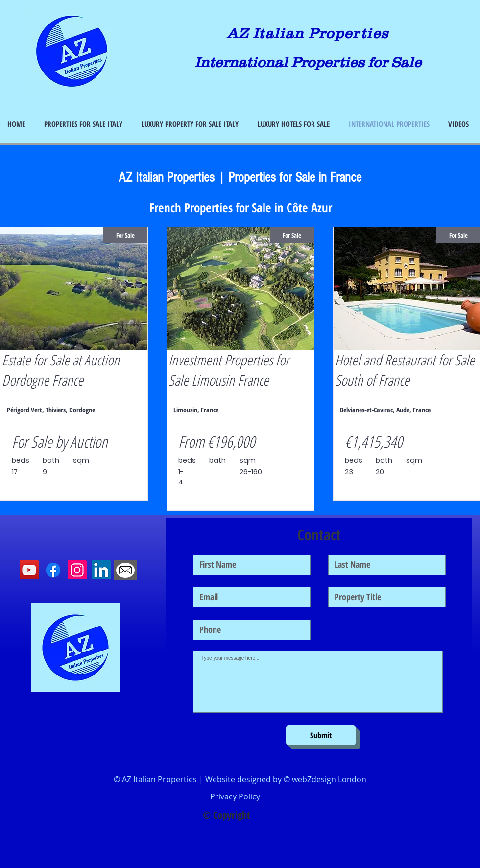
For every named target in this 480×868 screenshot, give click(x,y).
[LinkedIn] (101, 570)
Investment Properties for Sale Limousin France (229, 370)
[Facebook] (53, 570)
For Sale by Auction (60, 442)
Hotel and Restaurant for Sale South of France (405, 370)
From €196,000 (217, 442)
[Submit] (321, 735)
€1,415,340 (374, 442)
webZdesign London (329, 779)
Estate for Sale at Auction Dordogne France (61, 370)
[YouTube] (29, 570)
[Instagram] (77, 570)
